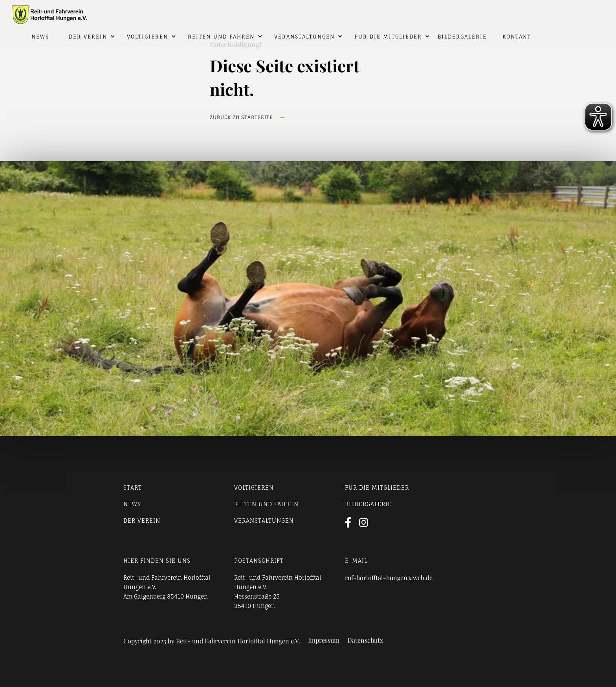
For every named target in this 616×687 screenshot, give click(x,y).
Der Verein (88, 37)
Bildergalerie (462, 37)
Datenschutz (365, 640)
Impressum (324, 640)
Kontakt (516, 37)
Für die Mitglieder (388, 37)
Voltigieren (148, 37)
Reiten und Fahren (221, 37)
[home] (308, 12)
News (40, 37)
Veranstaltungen (304, 37)
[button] (86, 37)
